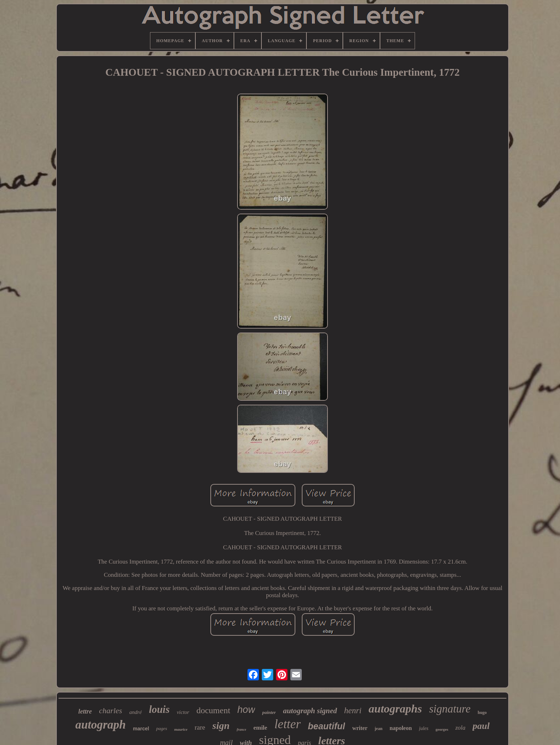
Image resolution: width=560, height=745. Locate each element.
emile (260, 728)
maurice (181, 729)
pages (161, 728)
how (246, 710)
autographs (395, 709)
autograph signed (310, 711)
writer (360, 728)
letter (287, 724)
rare (200, 727)
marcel (141, 729)
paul (481, 726)
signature (450, 709)
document (213, 710)
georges (442, 729)
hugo (482, 712)
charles (111, 711)
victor (183, 712)
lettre (85, 711)
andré (136, 712)
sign (221, 726)
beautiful (326, 726)
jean (379, 729)
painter (269, 712)
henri (353, 711)
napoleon (401, 728)
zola (460, 728)
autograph (101, 725)
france (242, 729)
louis (159, 709)
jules (424, 728)
